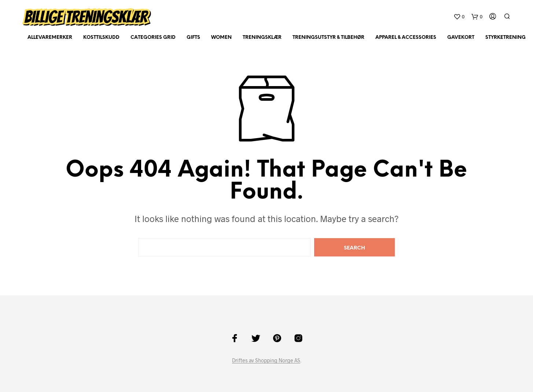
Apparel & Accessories (406, 38)
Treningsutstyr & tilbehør (328, 38)
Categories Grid (153, 38)
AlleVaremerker (50, 38)
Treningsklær (262, 38)
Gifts (193, 38)
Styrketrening (506, 38)
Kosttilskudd (101, 38)
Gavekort (461, 38)
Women (221, 38)
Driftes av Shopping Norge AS (266, 360)
